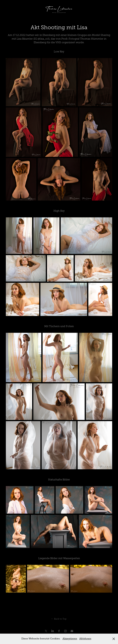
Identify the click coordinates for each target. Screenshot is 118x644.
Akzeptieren (70, 639)
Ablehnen (85, 639)
